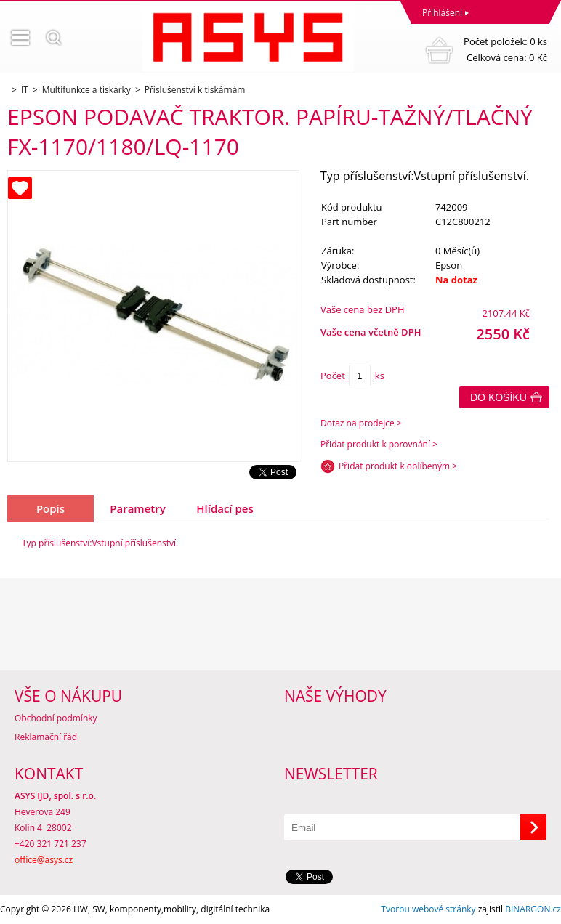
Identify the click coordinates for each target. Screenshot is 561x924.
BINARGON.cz (533, 909)
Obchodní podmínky (56, 718)
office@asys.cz (44, 860)
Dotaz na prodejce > (361, 423)
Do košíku (499, 397)
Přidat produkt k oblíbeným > (398, 466)
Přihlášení (442, 13)
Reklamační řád (46, 737)
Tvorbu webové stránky (428, 909)
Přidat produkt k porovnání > (379, 444)
